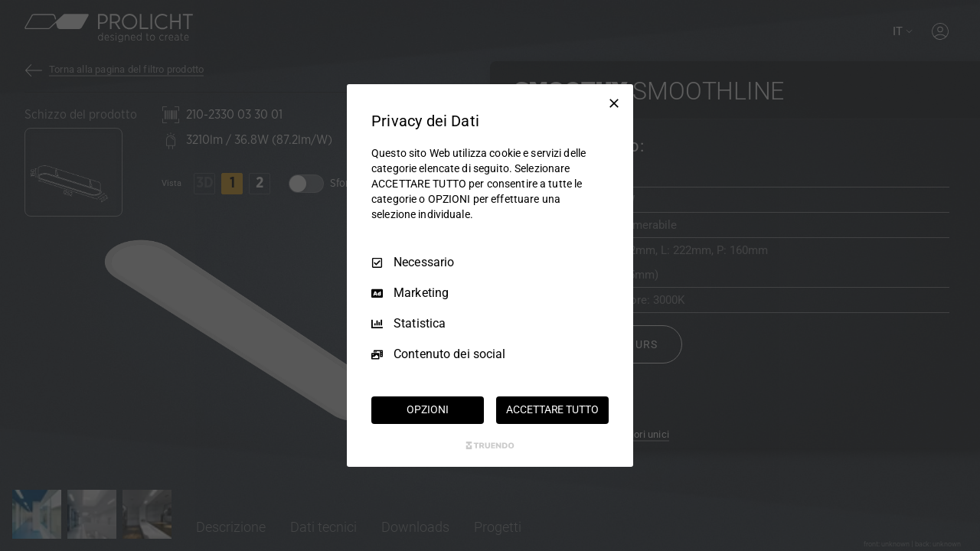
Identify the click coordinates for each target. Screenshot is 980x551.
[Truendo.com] (490, 445)
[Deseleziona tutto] (614, 103)
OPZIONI (427, 409)
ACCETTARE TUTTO (552, 409)
